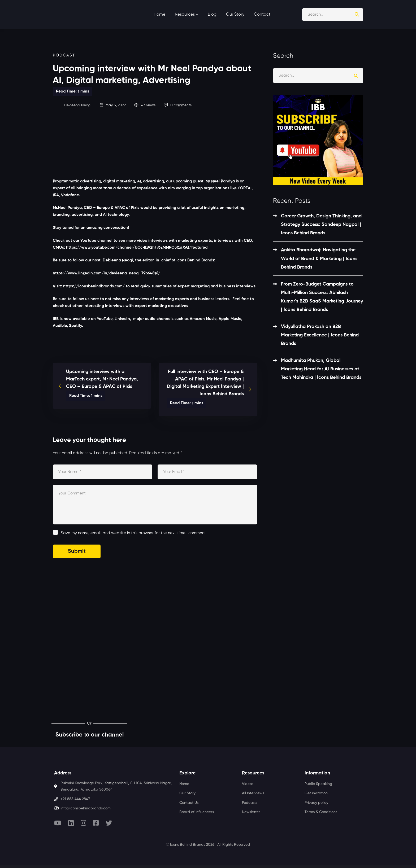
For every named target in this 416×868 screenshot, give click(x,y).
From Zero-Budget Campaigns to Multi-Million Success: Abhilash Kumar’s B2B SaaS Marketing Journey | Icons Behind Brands (322, 297)
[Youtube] (58, 823)
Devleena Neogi (72, 105)
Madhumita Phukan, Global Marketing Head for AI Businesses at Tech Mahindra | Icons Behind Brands (321, 369)
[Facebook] (96, 823)
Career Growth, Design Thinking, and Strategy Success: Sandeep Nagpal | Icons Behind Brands (321, 225)
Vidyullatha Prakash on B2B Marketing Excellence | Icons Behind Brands (320, 335)
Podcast (64, 55)
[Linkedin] (71, 823)
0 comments (178, 105)
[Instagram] (83, 823)
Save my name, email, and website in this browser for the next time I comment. (134, 533)
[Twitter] (109, 823)
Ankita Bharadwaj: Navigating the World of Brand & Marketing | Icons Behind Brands (319, 258)
